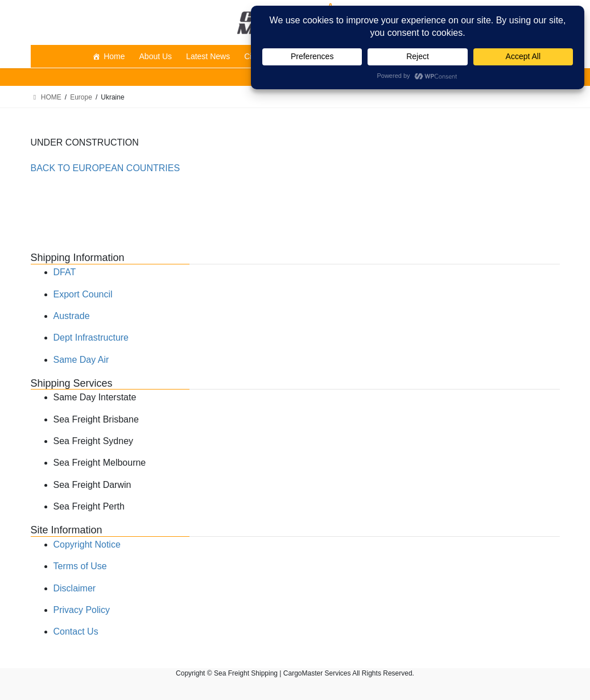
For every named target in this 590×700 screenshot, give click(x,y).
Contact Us (76, 631)
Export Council (83, 294)
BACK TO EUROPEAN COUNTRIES (106, 168)
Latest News (208, 56)
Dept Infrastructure (91, 337)
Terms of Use (80, 566)
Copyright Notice (87, 544)
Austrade (72, 316)
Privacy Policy (82, 610)
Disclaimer (75, 588)
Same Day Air (81, 360)
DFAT (65, 272)
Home (114, 56)
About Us (156, 56)
